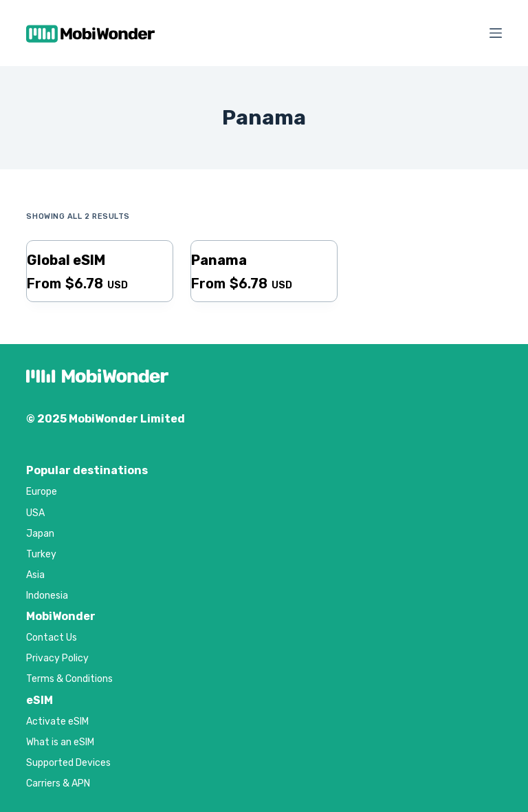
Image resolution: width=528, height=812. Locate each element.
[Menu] (496, 33)
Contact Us (52, 638)
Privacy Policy (57, 658)
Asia (35, 575)
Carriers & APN (58, 783)
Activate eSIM (57, 722)
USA (35, 513)
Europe (42, 492)
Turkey (41, 554)
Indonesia (47, 596)
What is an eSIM (60, 742)
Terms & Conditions (69, 679)
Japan (40, 534)
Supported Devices (68, 763)
